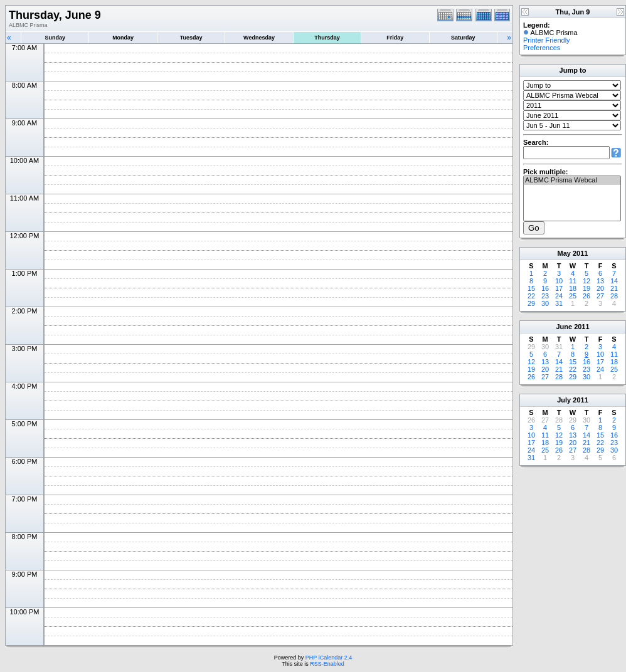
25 (573, 296)
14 (614, 281)
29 (531, 303)
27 (600, 296)
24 (559, 296)
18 (573, 288)
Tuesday (191, 38)
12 (586, 281)
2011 (580, 253)
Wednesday (259, 38)
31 (559, 303)
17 (559, 288)
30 (545, 303)
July (564, 400)
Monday (123, 38)
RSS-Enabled (327, 664)
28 (614, 296)
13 (600, 281)
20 (600, 288)
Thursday (327, 38)
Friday (395, 38)
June (564, 327)
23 (545, 296)
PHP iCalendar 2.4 (329, 658)
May (564, 253)
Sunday (55, 38)
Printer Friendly (547, 40)
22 (531, 296)
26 (586, 296)
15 (531, 288)
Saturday (463, 38)
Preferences (542, 48)
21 (614, 288)
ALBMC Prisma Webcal (572, 181)
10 (559, 281)
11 (573, 281)
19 (586, 288)
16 (545, 288)
